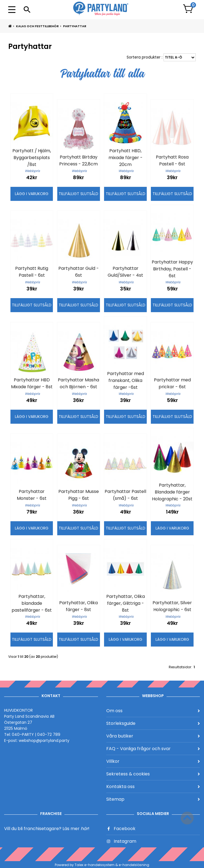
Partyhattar (75, 26)
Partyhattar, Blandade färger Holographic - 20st (172, 492)
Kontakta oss (153, 787)
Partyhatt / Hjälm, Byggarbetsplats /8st (32, 158)
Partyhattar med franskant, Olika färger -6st (126, 380)
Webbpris (32, 171)
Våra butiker (153, 736)
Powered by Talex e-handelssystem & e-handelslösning (102, 865)
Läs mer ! (76, 829)
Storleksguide (153, 723)
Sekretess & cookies (153, 774)
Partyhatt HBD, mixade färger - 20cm (126, 158)
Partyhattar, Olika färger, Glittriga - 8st (126, 603)
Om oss (153, 711)
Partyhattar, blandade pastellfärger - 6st (32, 603)
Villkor (153, 761)
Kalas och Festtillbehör (37, 26)
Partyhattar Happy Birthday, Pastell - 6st (172, 269)
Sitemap (153, 799)
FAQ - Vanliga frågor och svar (153, 749)
